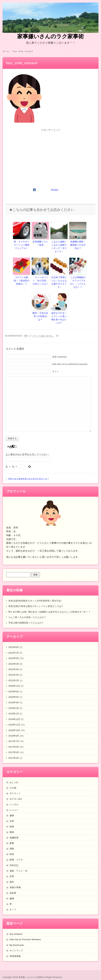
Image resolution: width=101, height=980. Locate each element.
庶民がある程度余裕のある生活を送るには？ (29, 473)
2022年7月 (14, 647)
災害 (12, 871)
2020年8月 (14, 686)
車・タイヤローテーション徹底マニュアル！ (21, 245)
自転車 (13, 887)
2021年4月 (14, 664)
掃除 (12, 843)
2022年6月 (14, 653)
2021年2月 (14, 675)
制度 (12, 821)
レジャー (14, 804)
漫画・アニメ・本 (18, 865)
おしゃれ (14, 777)
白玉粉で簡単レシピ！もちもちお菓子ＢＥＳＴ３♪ (59, 279)
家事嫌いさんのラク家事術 (50, 36)
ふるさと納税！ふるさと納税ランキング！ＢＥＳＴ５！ (59, 246)
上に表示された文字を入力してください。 (28, 449)
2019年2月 (14, 702)
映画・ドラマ (16, 854)
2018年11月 (14, 719)
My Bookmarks (17, 939)
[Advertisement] (50, 156)
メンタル (14, 799)
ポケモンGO (16, 793)
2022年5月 (14, 658)
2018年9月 (14, 730)
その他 (13, 782)
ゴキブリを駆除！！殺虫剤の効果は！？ (21, 279)
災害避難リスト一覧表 (40, 243)
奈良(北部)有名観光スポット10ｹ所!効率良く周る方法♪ (35, 595)
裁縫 (12, 893)
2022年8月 (14, 642)
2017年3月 (14, 752)
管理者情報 (15, 951)
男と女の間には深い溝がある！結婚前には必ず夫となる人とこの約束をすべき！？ (49, 606)
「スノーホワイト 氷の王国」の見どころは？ (40, 279)
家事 (12, 838)
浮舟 (26, 330)
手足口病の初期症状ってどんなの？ (26, 617)
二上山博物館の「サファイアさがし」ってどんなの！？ (78, 281)
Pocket (55, 190)
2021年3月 (14, 669)
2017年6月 (14, 741)
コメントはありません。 (44, 330)
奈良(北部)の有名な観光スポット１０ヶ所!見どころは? (36, 601)
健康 (12, 810)
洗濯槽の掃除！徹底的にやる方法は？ (78, 245)
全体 (12, 816)
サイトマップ (16, 945)
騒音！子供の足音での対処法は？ (40, 313)
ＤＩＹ (13, 904)
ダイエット (15, 788)
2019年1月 (14, 708)
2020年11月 (14, 680)
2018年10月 (14, 725)
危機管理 (14, 832)
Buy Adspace (16, 928)
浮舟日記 (14, 860)
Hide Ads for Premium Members (25, 934)
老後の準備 (15, 882)
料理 (12, 849)
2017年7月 (14, 736)
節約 (12, 876)
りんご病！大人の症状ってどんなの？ (27, 612)
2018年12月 (14, 714)
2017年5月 (14, 747)
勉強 (12, 827)
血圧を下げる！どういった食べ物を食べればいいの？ (59, 314)
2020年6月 (14, 691)
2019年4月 (14, 697)
